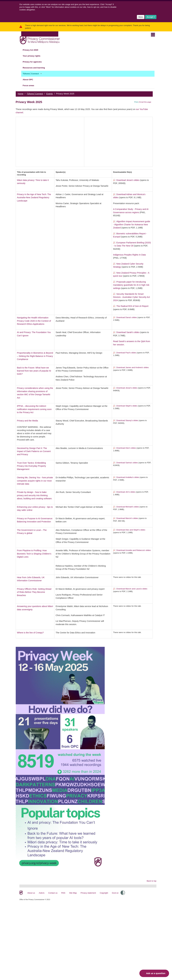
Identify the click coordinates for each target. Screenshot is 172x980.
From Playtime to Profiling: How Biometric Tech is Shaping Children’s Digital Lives (34, 554)
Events (50, 94)
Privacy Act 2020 (32, 50)
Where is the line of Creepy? (30, 633)
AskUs (42, 893)
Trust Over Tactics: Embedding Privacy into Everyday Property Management (32, 466)
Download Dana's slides (127, 317)
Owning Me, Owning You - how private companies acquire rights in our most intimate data (35, 481)
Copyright (104, 893)
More (141, 17)
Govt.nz (115, 893)
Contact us (53, 893)
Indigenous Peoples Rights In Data (129, 255)
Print (136, 102)
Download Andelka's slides (128, 477)
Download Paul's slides (126, 353)
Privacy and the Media (28, 421)
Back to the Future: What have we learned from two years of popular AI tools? (34, 371)
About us (31, 893)
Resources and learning (36, 68)
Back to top (151, 881)
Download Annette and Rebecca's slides (134, 550)
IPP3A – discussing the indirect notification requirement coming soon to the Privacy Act (34, 409)
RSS (63, 893)
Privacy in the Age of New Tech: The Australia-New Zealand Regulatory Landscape (34, 198)
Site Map (73, 893)
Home (21, 94)
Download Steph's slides (127, 406)
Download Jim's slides (126, 492)
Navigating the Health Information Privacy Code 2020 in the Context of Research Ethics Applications (34, 321)
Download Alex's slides (126, 448)
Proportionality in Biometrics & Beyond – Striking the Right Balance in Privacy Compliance (35, 356)
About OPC (30, 80)
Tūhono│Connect (33, 74)
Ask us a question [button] (153, 973)
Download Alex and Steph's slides (131, 530)
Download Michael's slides (128, 507)
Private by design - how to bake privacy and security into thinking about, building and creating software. (35, 495)
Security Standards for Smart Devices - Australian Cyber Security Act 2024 (132, 297)
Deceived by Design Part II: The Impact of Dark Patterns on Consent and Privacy (34, 451)
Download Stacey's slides (127, 420)
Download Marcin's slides (127, 518)
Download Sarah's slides (128, 332)
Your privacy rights (33, 56)
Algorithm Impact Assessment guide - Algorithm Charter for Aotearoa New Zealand (132, 225)
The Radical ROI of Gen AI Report (132, 306)
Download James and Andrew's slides (133, 367)
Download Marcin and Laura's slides (132, 589)
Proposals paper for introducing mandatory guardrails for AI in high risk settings (131, 285)
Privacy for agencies (34, 62)
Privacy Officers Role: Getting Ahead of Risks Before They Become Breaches (34, 592)
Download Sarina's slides (127, 463)
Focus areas (30, 86)
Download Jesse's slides (128, 180)
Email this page (145, 102)
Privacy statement (88, 893)
